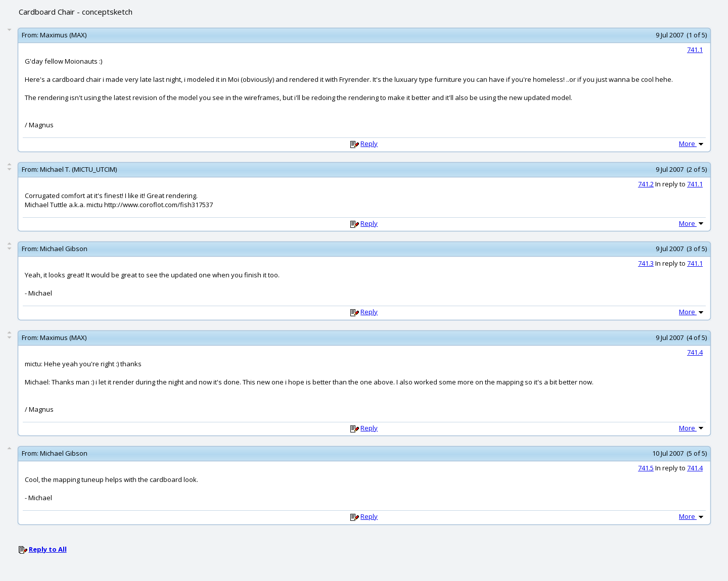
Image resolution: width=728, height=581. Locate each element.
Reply (369, 143)
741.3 (646, 263)
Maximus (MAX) (63, 35)
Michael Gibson (64, 249)
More (692, 143)
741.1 (695, 50)
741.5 (646, 468)
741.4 (695, 352)
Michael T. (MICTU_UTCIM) (78, 169)
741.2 (646, 184)
